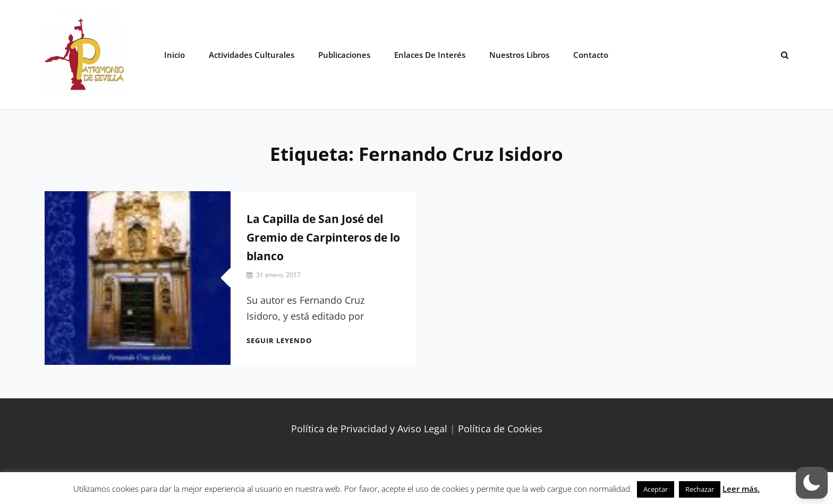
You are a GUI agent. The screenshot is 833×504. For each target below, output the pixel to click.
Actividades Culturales (252, 55)
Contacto (591, 55)
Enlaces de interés (430, 55)
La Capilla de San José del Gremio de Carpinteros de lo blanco (323, 237)
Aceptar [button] (656, 489)
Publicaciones (344, 55)
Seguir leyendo (279, 340)
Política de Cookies (500, 429)
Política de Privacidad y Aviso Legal (369, 429)
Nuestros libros (519, 55)
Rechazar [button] (700, 489)
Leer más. (741, 489)
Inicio (175, 55)
